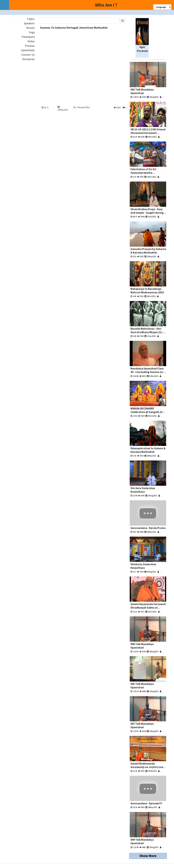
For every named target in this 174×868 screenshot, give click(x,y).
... (162, 97)
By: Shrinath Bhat (82, 107)
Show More (148, 856)
